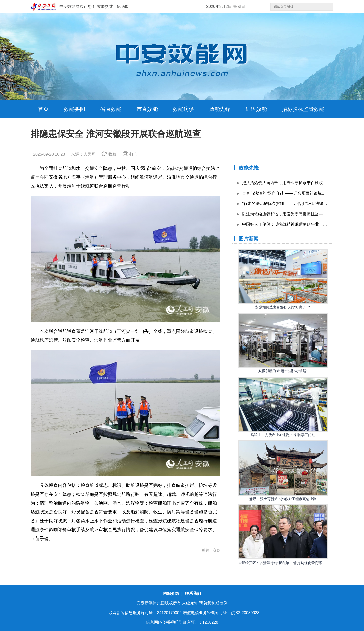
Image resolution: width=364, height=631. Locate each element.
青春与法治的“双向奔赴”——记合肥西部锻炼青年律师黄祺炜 (296, 193)
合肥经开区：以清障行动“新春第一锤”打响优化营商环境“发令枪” (288, 563)
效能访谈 (184, 109)
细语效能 (256, 109)
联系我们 (193, 593)
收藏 (109, 154)
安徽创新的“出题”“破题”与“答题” (283, 371)
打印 (130, 154)
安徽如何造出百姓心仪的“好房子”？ (283, 307)
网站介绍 (172, 593)
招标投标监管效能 (303, 109)
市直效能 (147, 109)
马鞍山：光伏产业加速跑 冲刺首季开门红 (283, 435)
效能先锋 (220, 109)
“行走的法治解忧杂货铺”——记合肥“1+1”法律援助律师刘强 (295, 204)
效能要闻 (74, 109)
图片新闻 (249, 239)
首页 (43, 109)
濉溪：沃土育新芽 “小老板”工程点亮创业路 (283, 499)
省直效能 (111, 109)
